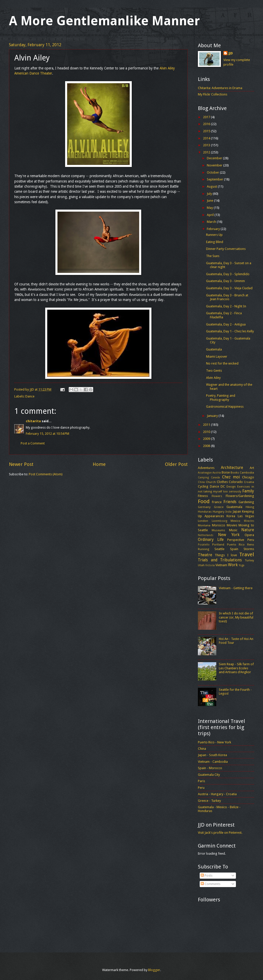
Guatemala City (209, 775)
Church (211, 482)
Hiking (250, 507)
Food (204, 501)
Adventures (206, 468)
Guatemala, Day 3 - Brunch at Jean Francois (227, 297)
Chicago (248, 477)
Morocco (219, 525)
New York (229, 535)
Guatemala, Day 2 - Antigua (226, 324)
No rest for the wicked (222, 363)
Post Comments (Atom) (46, 474)
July (210, 194)
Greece (219, 507)
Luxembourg (219, 521)
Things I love (226, 555)
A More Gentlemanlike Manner (104, 21)
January (213, 416)
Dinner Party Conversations (226, 249)
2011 (207, 425)
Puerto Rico (236, 545)
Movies (232, 525)
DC (223, 486)
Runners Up (214, 235)
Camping (203, 477)
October (213, 172)
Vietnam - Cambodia (213, 762)
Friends (230, 502)
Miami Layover (217, 356)
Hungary (219, 512)
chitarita (33, 421)
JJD (231, 53)
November (215, 165)
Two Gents (214, 371)
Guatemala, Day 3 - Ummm (225, 281)
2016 (207, 124)
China (201, 482)
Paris (201, 781)
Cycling (203, 486)
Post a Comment (33, 443)
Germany (204, 507)
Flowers (217, 496)
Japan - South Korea (212, 755)
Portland (218, 545)
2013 (207, 145)
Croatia (249, 482)
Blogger (154, 970)
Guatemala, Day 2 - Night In (226, 306)
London (203, 521)
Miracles (249, 521)
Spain (234, 549)
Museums (218, 530)
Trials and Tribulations (220, 560)
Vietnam (221, 565)
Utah (201, 565)
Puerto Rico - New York (214, 742)
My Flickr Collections (213, 94)
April (211, 215)
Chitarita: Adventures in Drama (220, 88)
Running (204, 549)
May (210, 208)
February (214, 229)
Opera (249, 535)
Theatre (205, 555)
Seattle (219, 549)
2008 (207, 446)
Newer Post (21, 464)
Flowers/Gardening (240, 496)
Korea (231, 516)
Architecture (232, 468)
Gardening (246, 502)
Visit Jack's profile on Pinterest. (220, 833)
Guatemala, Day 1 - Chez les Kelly (230, 331)
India (229, 512)
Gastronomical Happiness (225, 407)
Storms (249, 549)
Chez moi (231, 477)
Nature (248, 530)
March (212, 222)
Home (99, 464)
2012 (207, 152)
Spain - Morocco (210, 768)
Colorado (236, 482)
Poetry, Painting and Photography (221, 397)
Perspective (236, 540)
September (215, 179)
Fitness (203, 496)
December (215, 158)
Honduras (205, 512)
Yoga (242, 565)
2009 (207, 439)
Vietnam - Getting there (236, 588)
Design (231, 487)
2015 (207, 131)
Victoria (210, 565)
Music (233, 530)
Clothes (222, 482)
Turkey (249, 560)
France (217, 502)
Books (235, 473)
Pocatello (204, 545)
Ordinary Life (211, 540)
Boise (226, 472)
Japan (237, 511)
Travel (247, 554)
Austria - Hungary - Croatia (217, 794)
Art (252, 468)
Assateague (205, 473)
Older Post (176, 464)
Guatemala (214, 349)
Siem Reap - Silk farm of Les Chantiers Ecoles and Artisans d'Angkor (236, 668)
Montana (204, 525)
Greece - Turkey (209, 801)
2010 (207, 432)
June (210, 201)
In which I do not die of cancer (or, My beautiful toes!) (236, 617)
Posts (207, 875)
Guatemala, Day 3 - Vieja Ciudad (229, 288)
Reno (251, 545)
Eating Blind (215, 242)
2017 (207, 117)
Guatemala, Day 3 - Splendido (228, 274)
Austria (217, 473)
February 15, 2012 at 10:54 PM (47, 434)
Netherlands (206, 535)
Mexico (235, 521)
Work (233, 565)
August (212, 186)
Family (248, 491)
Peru (251, 540)
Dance (30, 396)
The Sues (213, 256)
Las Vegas (246, 516)
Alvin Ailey (213, 378)
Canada (215, 477)
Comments (211, 884)
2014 (207, 138)
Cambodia (247, 473)
